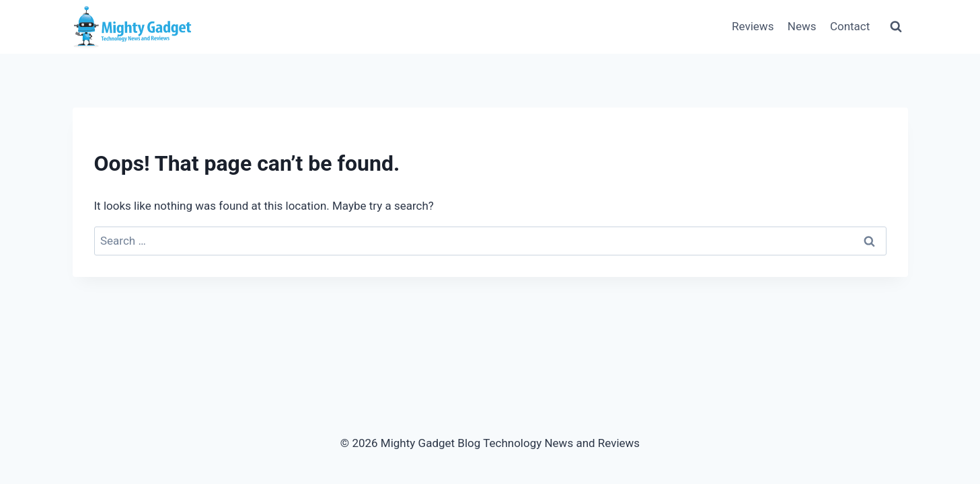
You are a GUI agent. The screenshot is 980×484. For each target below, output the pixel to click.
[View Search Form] (896, 27)
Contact (850, 26)
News (802, 26)
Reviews (753, 26)
